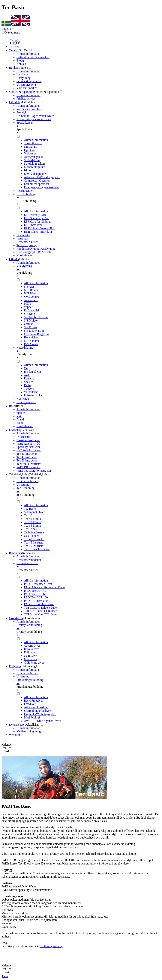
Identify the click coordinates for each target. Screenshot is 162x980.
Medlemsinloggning (29, 731)
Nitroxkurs (30, 147)
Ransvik (29, 378)
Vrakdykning (88, 268)
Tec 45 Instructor (27, 457)
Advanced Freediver (36, 707)
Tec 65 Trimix (32, 526)
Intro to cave (32, 649)
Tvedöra (29, 389)
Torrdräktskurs (33, 143)
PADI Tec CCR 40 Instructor (34, 471)
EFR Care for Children (38, 222)
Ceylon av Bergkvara (37, 334)
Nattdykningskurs (35, 164)
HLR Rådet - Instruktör (38, 232)
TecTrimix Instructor (29, 464)
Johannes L (31, 300)
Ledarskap (15, 430)
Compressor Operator (37, 181)
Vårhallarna (31, 392)
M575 (28, 304)
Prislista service (26, 98)
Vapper (28, 307)
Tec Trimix (31, 529)
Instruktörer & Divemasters (33, 57)
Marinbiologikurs (34, 167)
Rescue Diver (25, 191)
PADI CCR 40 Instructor (39, 604)
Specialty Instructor (28, 447)
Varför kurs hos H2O (29, 109)
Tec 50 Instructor (27, 460)
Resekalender (25, 426)
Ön (26, 368)
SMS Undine (32, 297)
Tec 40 (28, 515)
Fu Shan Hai (31, 310)
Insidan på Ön (32, 372)
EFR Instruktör (33, 225)
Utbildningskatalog (51, 946)
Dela (5, 976)
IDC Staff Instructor (29, 450)
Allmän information (28, 54)
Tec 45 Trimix (32, 519)
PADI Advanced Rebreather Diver (44, 587)
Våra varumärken (27, 88)
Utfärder (14, 259)
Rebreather (16, 553)
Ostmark (29, 324)
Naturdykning (88, 349)
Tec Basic (30, 509)
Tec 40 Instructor (27, 454)
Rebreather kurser (27, 242)
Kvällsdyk (23, 399)
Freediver (30, 704)
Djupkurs (30, 150)
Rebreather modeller (29, 560)
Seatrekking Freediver (37, 711)
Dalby (28, 385)
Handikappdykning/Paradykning (36, 249)
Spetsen (29, 382)
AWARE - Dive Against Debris (43, 721)
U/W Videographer (35, 174)
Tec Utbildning (88, 490)
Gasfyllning (24, 78)
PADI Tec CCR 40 (35, 591)
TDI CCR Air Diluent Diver (41, 608)
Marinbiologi (32, 717)
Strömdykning (33, 160)
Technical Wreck (34, 532)
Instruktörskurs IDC (28, 444)
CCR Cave (30, 656)
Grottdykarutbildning (88, 627)
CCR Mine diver (34, 663)
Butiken (14, 68)
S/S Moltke (31, 320)
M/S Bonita (31, 290)
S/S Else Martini (34, 331)
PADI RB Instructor (28, 467)
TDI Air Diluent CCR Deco (41, 611)
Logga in (7, 29)
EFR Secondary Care (37, 218)
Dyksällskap (17, 725)
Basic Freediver (33, 701)
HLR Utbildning (88, 196)
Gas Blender (31, 536)
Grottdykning (17, 618)
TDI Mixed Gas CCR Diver (41, 614)
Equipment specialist (37, 184)
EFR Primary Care (35, 215)
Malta (20, 423)
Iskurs (28, 170)
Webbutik (22, 74)
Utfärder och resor (27, 481)
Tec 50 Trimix (32, 522)
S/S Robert (31, 327)
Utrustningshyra (26, 85)
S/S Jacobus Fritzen (36, 317)
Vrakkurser (31, 153)
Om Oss (14, 50)
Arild (27, 375)
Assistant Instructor (28, 440)
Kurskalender (25, 255)
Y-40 (19, 416)
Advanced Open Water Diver (34, 119)
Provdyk (22, 112)
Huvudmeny (13, 32)
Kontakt (21, 64)
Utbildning (15, 102)
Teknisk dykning (27, 245)
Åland (20, 419)
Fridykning (16, 666)
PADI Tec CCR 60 (35, 594)
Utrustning (23, 485)
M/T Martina (32, 293)
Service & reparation (29, 81)
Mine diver (31, 659)
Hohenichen (31, 337)
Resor (12, 406)
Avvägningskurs (34, 157)
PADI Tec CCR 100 (36, 597)
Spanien (21, 413)
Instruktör (22, 238)
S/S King (29, 314)
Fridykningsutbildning (88, 682)
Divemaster (23, 235)
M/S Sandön (31, 341)
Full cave (30, 652)
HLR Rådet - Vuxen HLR (39, 228)
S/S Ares (29, 287)
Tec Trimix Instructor (37, 549)
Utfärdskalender (26, 402)
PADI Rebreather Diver (38, 584)
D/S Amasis (31, 344)
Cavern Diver (32, 646)
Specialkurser (88, 124)
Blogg (20, 60)
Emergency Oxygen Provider (41, 187)
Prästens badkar (33, 395)
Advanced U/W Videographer (42, 177)
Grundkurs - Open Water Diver (35, 116)
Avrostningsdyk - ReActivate (34, 252)
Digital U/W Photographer (40, 714)
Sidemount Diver (34, 512)
